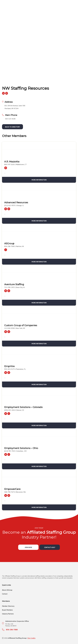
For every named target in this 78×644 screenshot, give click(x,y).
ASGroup (9, 243)
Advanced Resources (16, 203)
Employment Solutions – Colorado (23, 407)
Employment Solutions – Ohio (21, 448)
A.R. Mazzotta (12, 162)
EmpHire (9, 366)
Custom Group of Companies (21, 325)
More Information (39, 180)
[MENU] (76, 8)
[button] (12, 127)
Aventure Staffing (14, 284)
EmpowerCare (12, 489)
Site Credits (32, 638)
